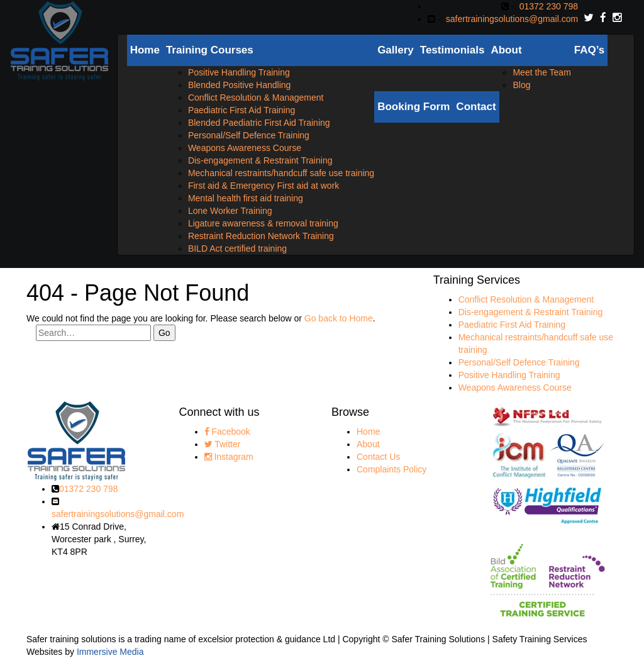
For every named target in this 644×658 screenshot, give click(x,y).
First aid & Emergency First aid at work (264, 186)
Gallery (396, 50)
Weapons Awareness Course (245, 148)
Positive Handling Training (239, 72)
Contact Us (378, 457)
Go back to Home (339, 318)
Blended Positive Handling (239, 85)
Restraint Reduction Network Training (261, 236)
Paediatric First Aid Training (241, 110)
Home (145, 50)
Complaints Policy (391, 469)
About (506, 50)
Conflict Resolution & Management (256, 98)
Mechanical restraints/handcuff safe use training (281, 173)
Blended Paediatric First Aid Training (259, 123)
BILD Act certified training (237, 248)
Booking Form (414, 107)
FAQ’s (590, 50)
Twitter (223, 444)
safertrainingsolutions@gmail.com (512, 19)
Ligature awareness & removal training (263, 223)
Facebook (227, 432)
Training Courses (210, 50)
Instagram (229, 457)
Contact (476, 107)
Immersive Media (110, 652)
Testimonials (452, 50)
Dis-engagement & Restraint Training (260, 160)
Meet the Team (541, 72)
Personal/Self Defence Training (249, 135)
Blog (521, 85)
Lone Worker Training (230, 211)
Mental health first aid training (246, 198)
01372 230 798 (549, 6)
